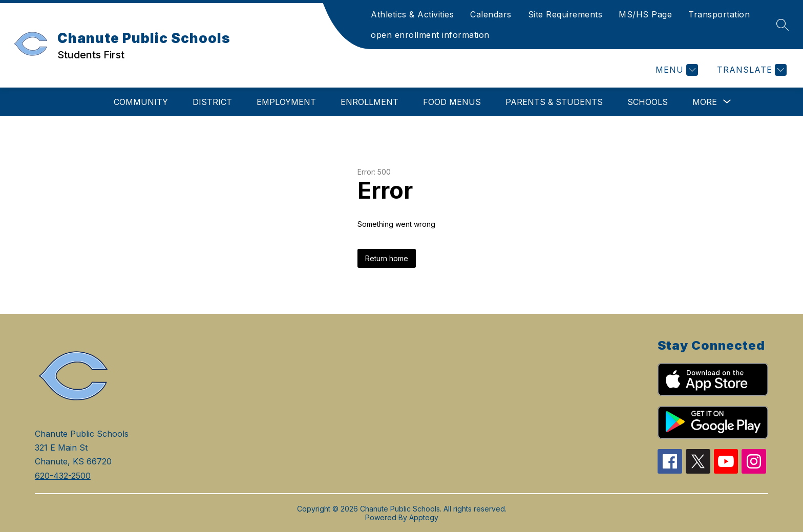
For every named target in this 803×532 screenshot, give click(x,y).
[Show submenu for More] (705, 102)
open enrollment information (430, 35)
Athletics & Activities (412, 14)
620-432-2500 (63, 476)
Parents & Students (554, 102)
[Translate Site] (751, 70)
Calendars (491, 14)
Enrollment (369, 102)
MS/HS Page (645, 14)
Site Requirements (565, 14)
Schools (648, 102)
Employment (286, 102)
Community (141, 102)
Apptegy (424, 517)
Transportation (719, 14)
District (212, 102)
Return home (387, 258)
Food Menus (452, 102)
